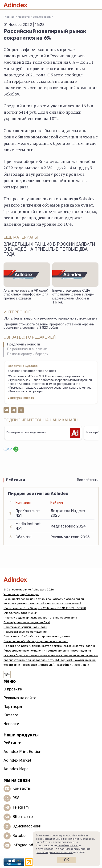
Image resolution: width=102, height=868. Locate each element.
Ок (67, 860)
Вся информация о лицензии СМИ (27, 622)
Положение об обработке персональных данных (37, 636)
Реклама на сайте (20, 698)
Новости (24, 17)
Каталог (11, 715)
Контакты (22, 788)
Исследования (43, 17)
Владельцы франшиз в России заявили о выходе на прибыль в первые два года (49, 250)
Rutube (19, 836)
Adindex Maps (16, 769)
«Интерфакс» (17, 81)
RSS (16, 798)
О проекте (13, 689)
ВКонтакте (23, 817)
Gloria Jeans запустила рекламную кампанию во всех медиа (50, 319)
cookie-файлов (68, 845)
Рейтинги (12, 743)
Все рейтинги (88, 480)
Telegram (21, 807)
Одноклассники (27, 826)
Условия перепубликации (21, 594)
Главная (9, 17)
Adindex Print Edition (22, 752)
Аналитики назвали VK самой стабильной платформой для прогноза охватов (26, 295)
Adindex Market (17, 760)
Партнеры (13, 707)
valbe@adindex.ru (21, 398)
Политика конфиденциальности (25, 627)
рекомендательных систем (54, 852)
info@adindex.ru (27, 845)
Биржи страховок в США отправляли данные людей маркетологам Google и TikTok (73, 297)
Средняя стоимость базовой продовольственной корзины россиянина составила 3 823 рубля (49, 326)
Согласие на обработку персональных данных (36, 641)
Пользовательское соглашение (25, 632)
